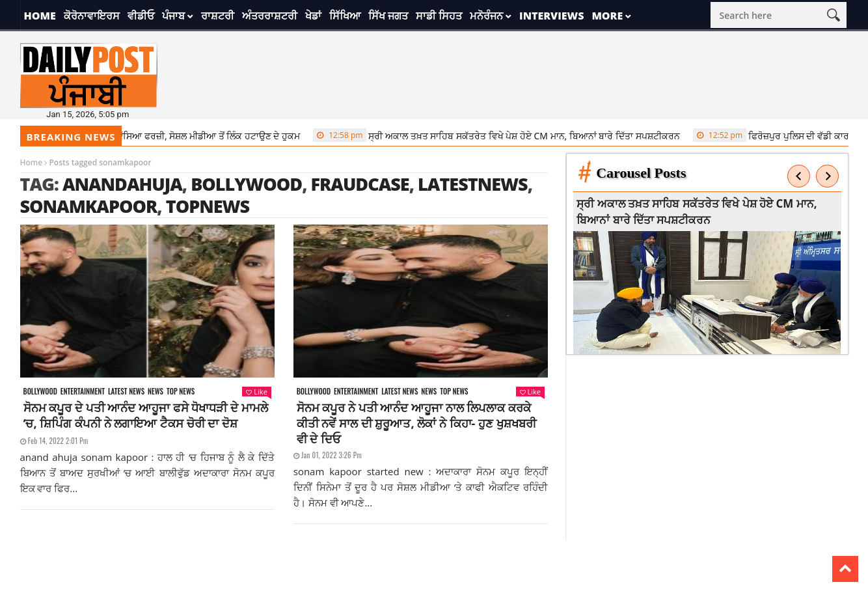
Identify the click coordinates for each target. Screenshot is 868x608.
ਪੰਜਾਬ (173, 16)
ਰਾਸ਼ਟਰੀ (218, 16)
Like (256, 392)
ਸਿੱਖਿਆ (345, 16)
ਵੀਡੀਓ (141, 16)
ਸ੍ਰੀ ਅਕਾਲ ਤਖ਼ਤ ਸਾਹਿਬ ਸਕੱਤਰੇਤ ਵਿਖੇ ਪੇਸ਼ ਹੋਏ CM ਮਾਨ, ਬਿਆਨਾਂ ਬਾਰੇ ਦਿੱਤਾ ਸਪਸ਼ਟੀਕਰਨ (500, 135)
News (156, 392)
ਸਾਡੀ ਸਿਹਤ (439, 16)
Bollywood (246, 184)
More (607, 16)
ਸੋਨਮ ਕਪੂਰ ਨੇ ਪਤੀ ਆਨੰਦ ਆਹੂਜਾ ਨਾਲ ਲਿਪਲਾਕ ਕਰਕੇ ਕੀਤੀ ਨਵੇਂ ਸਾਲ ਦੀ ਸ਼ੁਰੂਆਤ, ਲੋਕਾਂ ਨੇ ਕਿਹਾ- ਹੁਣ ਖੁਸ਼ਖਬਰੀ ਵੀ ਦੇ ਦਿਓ (416, 423)
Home (40, 16)
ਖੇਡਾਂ (313, 16)
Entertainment (83, 392)
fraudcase (359, 184)
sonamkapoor (89, 206)
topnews (208, 206)
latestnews (473, 184)
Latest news (126, 392)
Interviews (551, 16)
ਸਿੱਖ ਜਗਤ (388, 16)
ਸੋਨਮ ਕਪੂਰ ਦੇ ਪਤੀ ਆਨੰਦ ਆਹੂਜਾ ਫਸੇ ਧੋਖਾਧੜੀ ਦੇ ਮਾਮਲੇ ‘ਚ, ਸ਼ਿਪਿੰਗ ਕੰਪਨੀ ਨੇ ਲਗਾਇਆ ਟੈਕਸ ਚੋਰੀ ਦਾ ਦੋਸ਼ (146, 415)
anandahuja (122, 184)
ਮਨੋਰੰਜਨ (486, 16)
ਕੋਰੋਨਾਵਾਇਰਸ (92, 16)
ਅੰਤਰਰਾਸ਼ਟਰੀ (270, 16)
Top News (181, 392)
